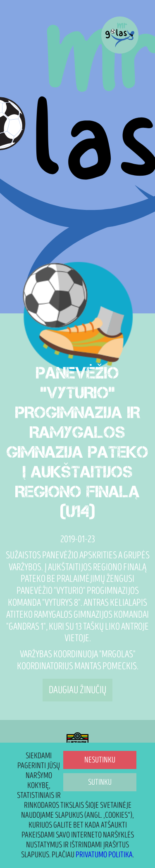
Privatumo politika (104, 855)
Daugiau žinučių (77, 690)
